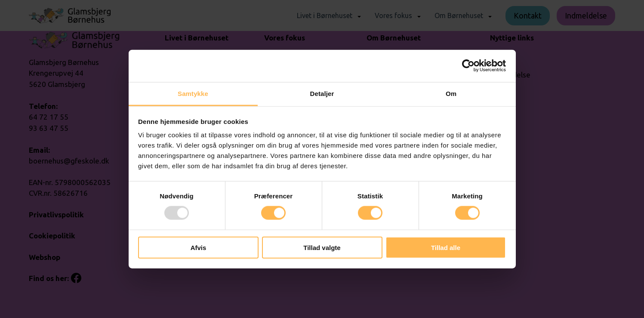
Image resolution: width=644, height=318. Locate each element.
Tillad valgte (322, 247)
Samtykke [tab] (193, 93)
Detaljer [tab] (322, 93)
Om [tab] (451, 93)
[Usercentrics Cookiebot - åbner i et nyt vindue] (468, 66)
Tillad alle (446, 247)
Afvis (199, 247)
